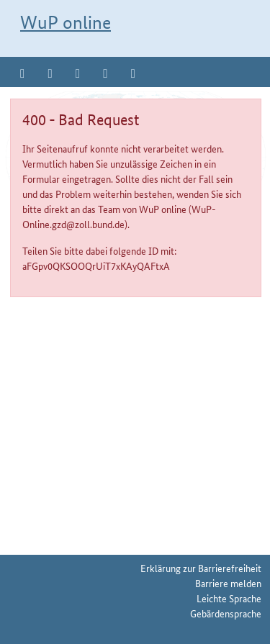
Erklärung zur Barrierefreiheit (201, 568)
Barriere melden (228, 583)
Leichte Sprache (229, 598)
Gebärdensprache (226, 613)
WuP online (66, 22)
